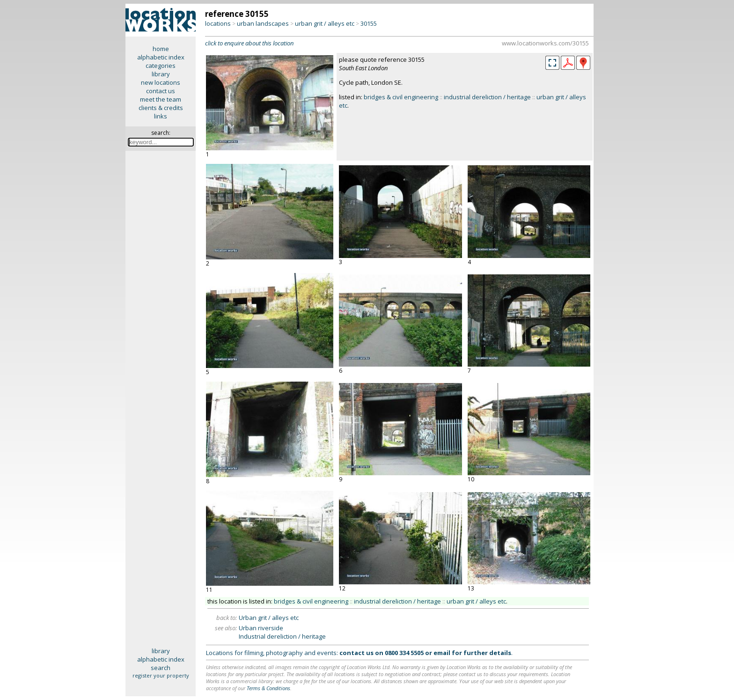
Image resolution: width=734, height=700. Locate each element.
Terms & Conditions (268, 688)
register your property (161, 675)
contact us (161, 91)
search (161, 668)
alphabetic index (161, 57)
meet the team (161, 99)
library (161, 74)
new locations (161, 82)
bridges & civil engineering (401, 97)
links (161, 116)
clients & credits (161, 108)
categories (161, 66)
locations (218, 23)
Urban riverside (261, 628)
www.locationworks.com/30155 (545, 43)
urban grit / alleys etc (325, 23)
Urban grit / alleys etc (269, 618)
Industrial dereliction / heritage (282, 636)
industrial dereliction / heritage (487, 97)
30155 (369, 23)
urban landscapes (263, 23)
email (442, 653)
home (161, 49)
